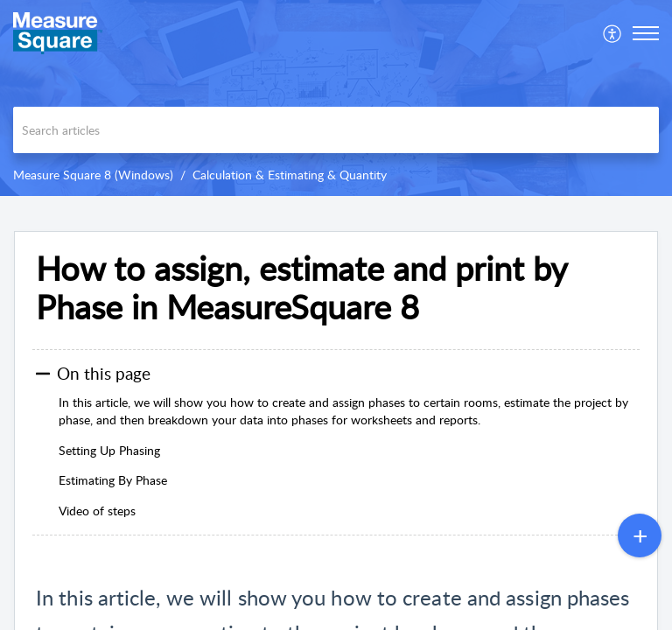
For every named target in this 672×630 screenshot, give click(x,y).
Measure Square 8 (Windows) (93, 175)
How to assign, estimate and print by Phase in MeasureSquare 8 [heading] (301, 288)
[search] (336, 130)
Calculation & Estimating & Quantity (290, 175)
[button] (613, 33)
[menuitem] (613, 33)
